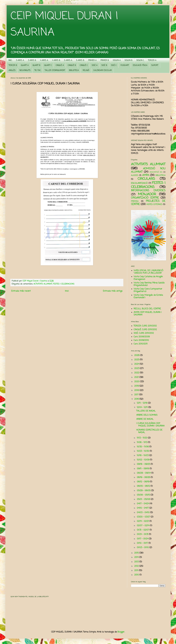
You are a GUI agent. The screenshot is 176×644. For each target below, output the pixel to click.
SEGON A (117, 60)
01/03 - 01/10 (143, 548)
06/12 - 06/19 (143, 482)
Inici (67, 291)
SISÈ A (95, 65)
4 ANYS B (56, 60)
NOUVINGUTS (25, 70)
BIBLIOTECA (74, 70)
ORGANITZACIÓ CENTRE (145, 198)
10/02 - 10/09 (143, 460)
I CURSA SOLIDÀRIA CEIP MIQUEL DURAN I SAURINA (150, 425)
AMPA (146, 175)
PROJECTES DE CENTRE (148, 203)
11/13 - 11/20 (142, 438)
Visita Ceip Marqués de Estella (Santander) (148, 296)
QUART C (48, 65)
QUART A (25, 65)
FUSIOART (125, 65)
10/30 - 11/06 (143, 447)
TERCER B (13, 65)
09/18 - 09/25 (144, 464)
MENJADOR (147, 194)
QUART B (36, 65)
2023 (137, 368)
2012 (137, 566)
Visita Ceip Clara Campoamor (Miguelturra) (148, 290)
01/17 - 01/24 (143, 539)
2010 (137, 575)
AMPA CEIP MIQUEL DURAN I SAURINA (148, 314)
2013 (137, 562)
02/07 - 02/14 (143, 526)
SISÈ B (104, 65)
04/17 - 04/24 (143, 504)
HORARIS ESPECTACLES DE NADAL (149, 431)
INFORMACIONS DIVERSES (148, 191)
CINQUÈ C (84, 65)
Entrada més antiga (113, 291)
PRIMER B (105, 60)
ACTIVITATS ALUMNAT (43, 284)
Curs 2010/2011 (141, 344)
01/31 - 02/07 (143, 530)
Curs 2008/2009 (142, 337)
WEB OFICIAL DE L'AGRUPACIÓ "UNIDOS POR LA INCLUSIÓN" (148, 272)
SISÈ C (114, 65)
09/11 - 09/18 (143, 469)
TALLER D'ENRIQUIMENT (55, 70)
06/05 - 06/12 (144, 486)
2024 (137, 364)
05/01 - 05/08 (144, 499)
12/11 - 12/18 (142, 403)
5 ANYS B (80, 60)
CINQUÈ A (60, 65)
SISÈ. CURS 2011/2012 (144, 333)
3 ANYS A (20, 60)
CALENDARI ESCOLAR (102, 70)
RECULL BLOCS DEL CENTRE (147, 309)
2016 (137, 399)
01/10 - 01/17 (143, 543)
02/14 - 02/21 (143, 521)
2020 (137, 382)
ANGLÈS (12, 70)
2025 (137, 360)
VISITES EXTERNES (154, 204)
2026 (137, 355)
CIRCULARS (146, 179)
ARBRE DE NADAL (145, 419)
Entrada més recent (21, 291)
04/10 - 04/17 (143, 508)
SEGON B (128, 60)
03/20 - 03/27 (144, 517)
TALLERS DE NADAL (146, 411)
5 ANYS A (68, 60)
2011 (137, 571)
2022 (137, 373)
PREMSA (135, 201)
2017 (137, 395)
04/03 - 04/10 (144, 513)
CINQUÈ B (72, 65)
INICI (10, 60)
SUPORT (155, 65)
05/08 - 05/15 (144, 495)
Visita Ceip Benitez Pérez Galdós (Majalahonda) (149, 284)
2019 (137, 386)
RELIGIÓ (86, 70)
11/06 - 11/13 (142, 442)
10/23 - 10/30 (143, 451)
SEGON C (140, 60)
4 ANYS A (44, 60)
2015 (137, 553)
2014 (137, 557)
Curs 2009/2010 (141, 340)
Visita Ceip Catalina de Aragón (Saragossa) (148, 278)
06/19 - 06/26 (144, 477)
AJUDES (135, 175)
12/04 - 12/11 (143, 407)
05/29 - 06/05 (144, 491)
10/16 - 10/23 (143, 456)
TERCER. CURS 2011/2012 (145, 326)
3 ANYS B (32, 60)
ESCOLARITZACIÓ (139, 183)
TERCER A (152, 60)
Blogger (121, 632)
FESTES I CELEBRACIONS (64, 284)
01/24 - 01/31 (143, 534)
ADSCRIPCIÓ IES (156, 172)
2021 (137, 377)
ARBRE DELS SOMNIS (147, 415)
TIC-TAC (38, 70)
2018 (137, 390)
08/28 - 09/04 (144, 473)
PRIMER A (92, 60)
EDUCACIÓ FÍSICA (140, 65)
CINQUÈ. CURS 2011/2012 (145, 330)
